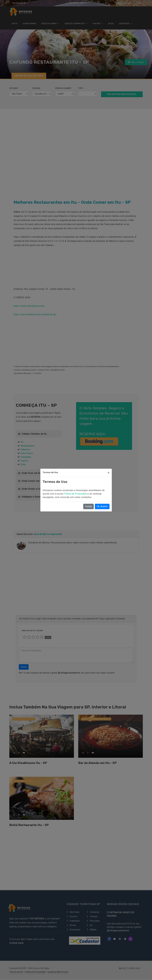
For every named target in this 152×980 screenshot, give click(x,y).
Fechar (88, 506)
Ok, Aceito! (102, 506)
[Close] (109, 473)
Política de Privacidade (75, 494)
